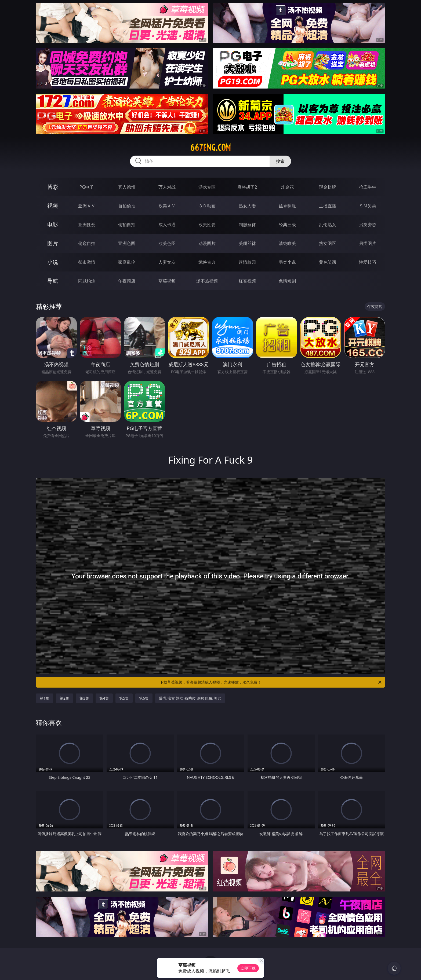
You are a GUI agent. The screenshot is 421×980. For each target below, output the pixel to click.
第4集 (104, 698)
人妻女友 (167, 262)
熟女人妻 (247, 206)
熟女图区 (328, 243)
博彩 (53, 187)
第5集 (124, 698)
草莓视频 (167, 281)
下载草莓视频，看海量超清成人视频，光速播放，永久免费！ (271, 682)
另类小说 (287, 262)
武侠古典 (207, 262)
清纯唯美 (287, 243)
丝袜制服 (287, 206)
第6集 (144, 698)
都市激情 (87, 262)
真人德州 (127, 187)
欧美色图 (167, 243)
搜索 (280, 161)
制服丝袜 (247, 225)
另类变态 (368, 225)
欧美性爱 (207, 225)
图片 (53, 243)
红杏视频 (247, 281)
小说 (53, 262)
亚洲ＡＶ (87, 206)
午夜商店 (127, 281)
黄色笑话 (328, 262)
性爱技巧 (368, 262)
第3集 (84, 698)
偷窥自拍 (87, 243)
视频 (53, 206)
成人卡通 (167, 225)
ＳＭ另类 (368, 206)
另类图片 (368, 243)
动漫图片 (207, 243)
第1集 (45, 698)
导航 (53, 281)
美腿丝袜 (247, 243)
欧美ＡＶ (167, 206)
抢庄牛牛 (368, 187)
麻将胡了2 (247, 187)
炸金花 (287, 187)
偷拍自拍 (127, 225)
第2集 (64, 698)
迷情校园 (247, 262)
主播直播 (328, 206)
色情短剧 (287, 281)
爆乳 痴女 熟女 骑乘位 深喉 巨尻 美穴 (190, 698)
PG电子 (87, 187)
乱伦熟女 (328, 225)
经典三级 (287, 225)
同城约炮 (87, 281)
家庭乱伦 (127, 262)
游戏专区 (207, 187)
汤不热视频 (207, 281)
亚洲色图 (127, 243)
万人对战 (167, 187)
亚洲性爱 (87, 225)
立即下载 (248, 968)
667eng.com (210, 148)
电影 (53, 224)
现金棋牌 (328, 187)
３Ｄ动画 (207, 206)
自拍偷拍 (127, 206)
